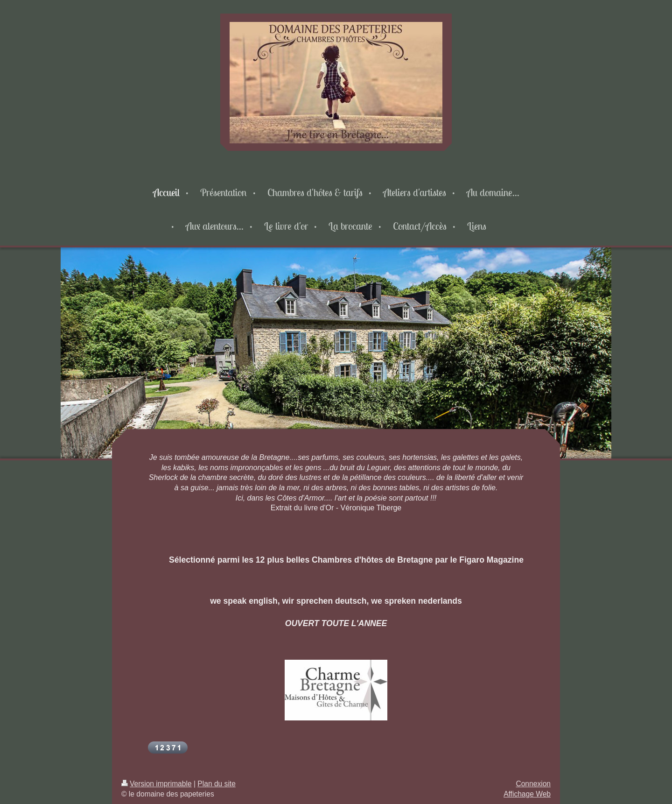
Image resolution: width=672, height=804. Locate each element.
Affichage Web (527, 794)
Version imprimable (157, 784)
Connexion (533, 784)
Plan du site (217, 784)
